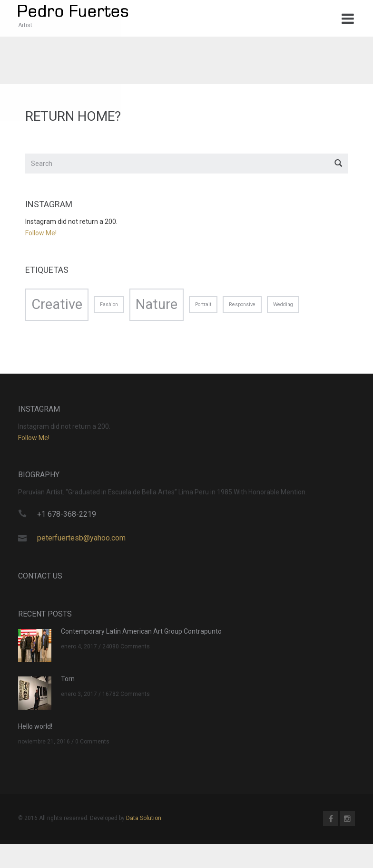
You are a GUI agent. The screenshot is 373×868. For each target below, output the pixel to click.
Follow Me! (41, 235)
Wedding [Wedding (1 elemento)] (283, 306)
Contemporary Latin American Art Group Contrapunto (141, 633)
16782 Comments (126, 696)
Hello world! (35, 728)
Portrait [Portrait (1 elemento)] (203, 306)
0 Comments (92, 744)
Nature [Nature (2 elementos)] (157, 306)
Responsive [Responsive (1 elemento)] (242, 306)
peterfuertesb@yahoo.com (81, 540)
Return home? (73, 119)
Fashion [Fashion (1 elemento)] (109, 306)
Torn (68, 681)
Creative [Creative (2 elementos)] (57, 306)
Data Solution (144, 820)
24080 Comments (126, 649)
